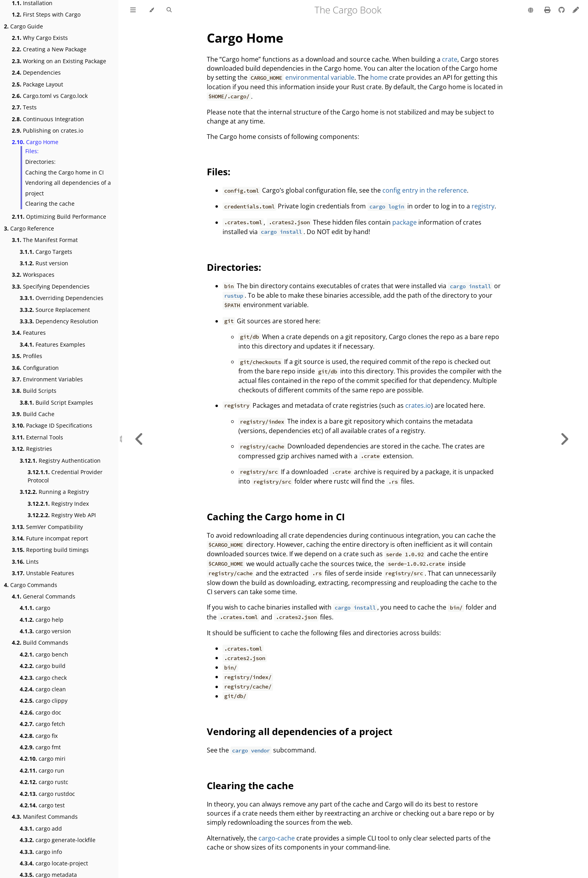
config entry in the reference (425, 190)
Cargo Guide (23, 26)
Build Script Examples (56, 402)
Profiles (27, 356)
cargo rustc (44, 782)
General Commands (44, 596)
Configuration (35, 368)
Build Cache (33, 414)
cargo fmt (40, 747)
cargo (35, 608)
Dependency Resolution (59, 321)
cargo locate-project (54, 863)
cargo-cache (277, 838)
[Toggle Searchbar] (169, 10)
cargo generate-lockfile (58, 840)
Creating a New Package (49, 49)
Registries (32, 449)
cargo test (42, 805)
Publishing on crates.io (48, 130)
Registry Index (58, 504)
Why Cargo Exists (40, 38)
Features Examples (52, 344)
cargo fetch (42, 724)
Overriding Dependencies (62, 298)
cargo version (45, 631)
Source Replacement (55, 310)
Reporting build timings (50, 550)
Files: (32, 151)
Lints (25, 562)
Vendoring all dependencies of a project (68, 188)
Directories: (40, 162)
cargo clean (43, 689)
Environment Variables (47, 379)
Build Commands (40, 643)
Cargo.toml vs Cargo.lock (50, 96)
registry (483, 206)
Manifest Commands (45, 817)
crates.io (418, 405)
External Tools (37, 437)
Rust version (44, 263)
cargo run (42, 770)
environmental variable (320, 77)
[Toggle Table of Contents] (133, 10)
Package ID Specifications (52, 425)
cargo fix (39, 736)
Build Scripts (34, 391)
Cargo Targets (46, 252)
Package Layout (37, 84)
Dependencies (36, 72)
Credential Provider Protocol (65, 476)
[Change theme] (151, 10)
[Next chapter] (564, 439)
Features (29, 333)
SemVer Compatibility (47, 527)
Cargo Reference (29, 228)
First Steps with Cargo (46, 14)
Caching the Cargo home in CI (65, 172)
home (379, 77)
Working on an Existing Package (59, 61)
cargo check (43, 678)
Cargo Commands (31, 585)
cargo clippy (44, 701)
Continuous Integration (48, 119)
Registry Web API (62, 515)
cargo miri (43, 759)
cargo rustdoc (47, 794)
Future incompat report (50, 538)
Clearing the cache (50, 204)
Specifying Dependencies (51, 286)
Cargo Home (35, 142)
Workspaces (33, 275)
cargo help (42, 620)
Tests (24, 107)
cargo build (43, 666)
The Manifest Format (45, 240)
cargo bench (44, 654)
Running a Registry (54, 492)
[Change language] (531, 11)
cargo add (41, 828)
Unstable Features (43, 573)
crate (450, 59)
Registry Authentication (60, 461)
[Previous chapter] (139, 439)
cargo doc (40, 712)
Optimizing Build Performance (59, 217)
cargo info (41, 852)
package (404, 222)
